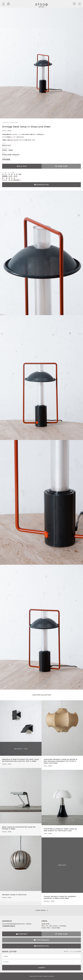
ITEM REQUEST (43, 940)
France (4, 764)
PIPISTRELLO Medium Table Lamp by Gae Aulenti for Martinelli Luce (60, 830)
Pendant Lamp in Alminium (14, 895)
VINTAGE (6, 159)
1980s (53, 901)
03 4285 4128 (61, 166)
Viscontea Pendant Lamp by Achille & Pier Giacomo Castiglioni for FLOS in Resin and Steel (61, 761)
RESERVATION (43, 185)
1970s (10, 764)
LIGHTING (6, 123)
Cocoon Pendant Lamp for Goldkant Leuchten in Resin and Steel (60, 897)
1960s (50, 766)
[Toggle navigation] (79, 4)
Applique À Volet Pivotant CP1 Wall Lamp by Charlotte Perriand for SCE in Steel (20, 760)
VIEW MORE (41, 910)
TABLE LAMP (14, 123)
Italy (4, 131)
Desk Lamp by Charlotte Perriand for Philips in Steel (19, 828)
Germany (47, 901)
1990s (9, 131)
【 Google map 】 (9, 926)
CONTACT (23, 934)
